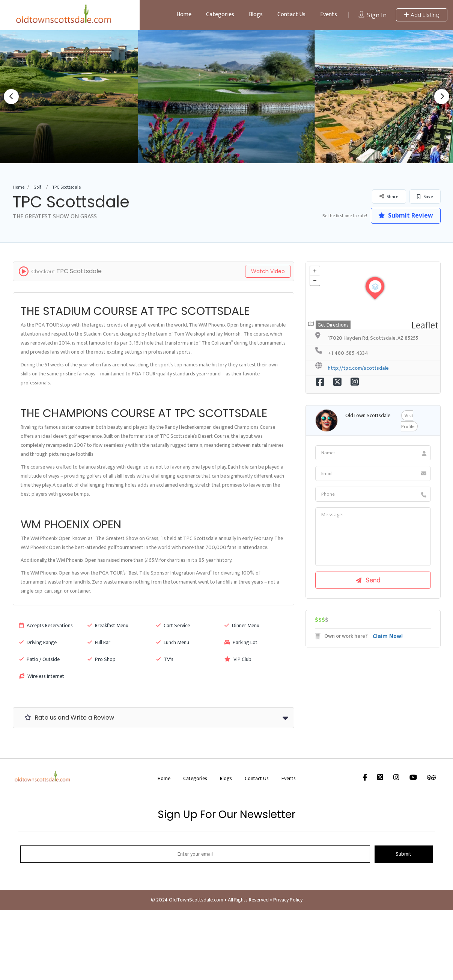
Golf (37, 187)
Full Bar (99, 642)
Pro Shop (102, 659)
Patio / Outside (39, 659)
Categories (220, 14)
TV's (165, 659)
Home (184, 14)
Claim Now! (388, 637)
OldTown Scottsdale (368, 415)
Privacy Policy (288, 900)
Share (389, 196)
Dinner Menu (242, 625)
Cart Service (173, 625)
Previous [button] (11, 97)
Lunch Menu (173, 642)
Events (329, 14)
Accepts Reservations (46, 625)
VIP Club (238, 659)
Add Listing (422, 15)
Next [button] (442, 97)
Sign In (377, 15)
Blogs (256, 14)
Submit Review (405, 215)
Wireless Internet (42, 676)
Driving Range (38, 642)
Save (425, 197)
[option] (227, 96)
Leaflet (425, 325)
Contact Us (291, 14)
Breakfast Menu (108, 625)
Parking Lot (241, 642)
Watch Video (268, 271)
